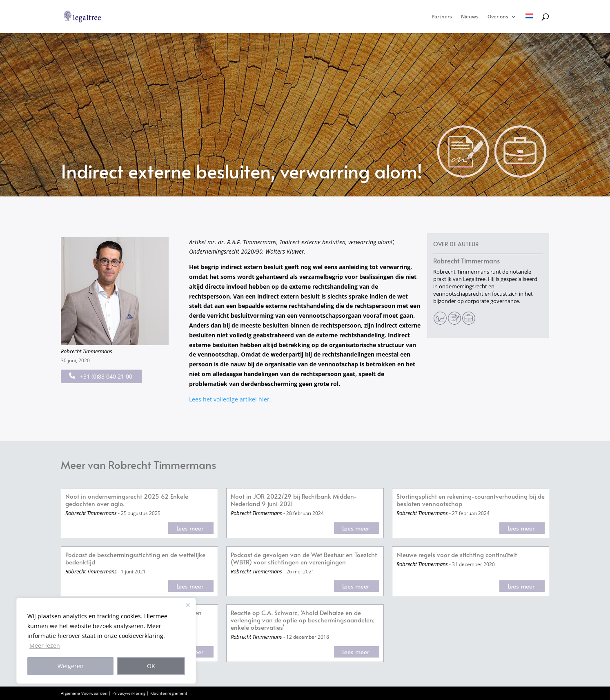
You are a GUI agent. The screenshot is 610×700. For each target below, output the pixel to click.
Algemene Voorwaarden (84, 693)
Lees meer (190, 528)
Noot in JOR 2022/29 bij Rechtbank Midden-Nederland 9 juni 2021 (294, 500)
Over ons (498, 17)
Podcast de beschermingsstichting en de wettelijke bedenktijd (135, 558)
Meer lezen (45, 645)
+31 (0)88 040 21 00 (101, 376)
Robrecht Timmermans (87, 351)
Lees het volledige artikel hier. (230, 399)
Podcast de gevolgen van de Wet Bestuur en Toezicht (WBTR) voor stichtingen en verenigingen (304, 558)
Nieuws (470, 17)
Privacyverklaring (129, 693)
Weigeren (71, 666)
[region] (106, 641)
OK (151, 666)
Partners (442, 17)
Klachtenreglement (169, 693)
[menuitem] (529, 23)
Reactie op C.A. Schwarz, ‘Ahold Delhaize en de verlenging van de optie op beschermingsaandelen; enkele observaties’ (303, 620)
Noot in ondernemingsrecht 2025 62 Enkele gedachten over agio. (127, 500)
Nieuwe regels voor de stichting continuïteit (457, 555)
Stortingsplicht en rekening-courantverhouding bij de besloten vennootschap (471, 500)
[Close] (187, 605)
